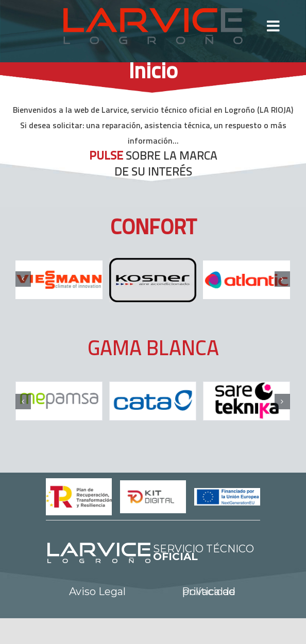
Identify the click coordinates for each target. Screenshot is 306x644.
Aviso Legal (97, 591)
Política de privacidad (209, 591)
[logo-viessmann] (59, 280)
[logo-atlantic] (246, 280)
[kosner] (153, 280)
